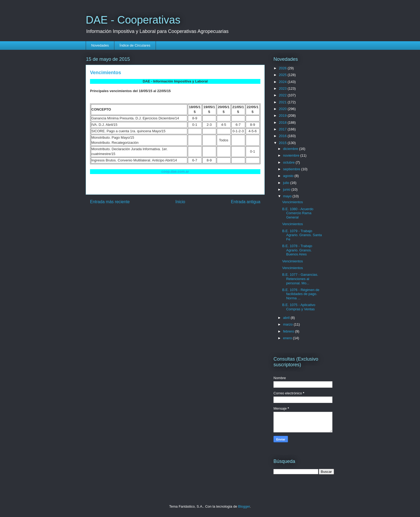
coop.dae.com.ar (175, 171)
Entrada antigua (246, 202)
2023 (283, 88)
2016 (283, 136)
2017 (283, 129)
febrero (289, 331)
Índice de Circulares (135, 45)
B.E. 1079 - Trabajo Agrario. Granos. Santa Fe (302, 235)
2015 (283, 143)
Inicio (180, 202)
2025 (283, 75)
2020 (283, 109)
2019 (283, 116)
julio (287, 183)
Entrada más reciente (110, 202)
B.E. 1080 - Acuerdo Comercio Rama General (298, 213)
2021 (283, 102)
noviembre (292, 155)
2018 (283, 122)
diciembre (291, 149)
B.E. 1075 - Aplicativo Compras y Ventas (299, 307)
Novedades (100, 45)
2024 (283, 82)
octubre (289, 162)
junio (287, 189)
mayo (288, 196)
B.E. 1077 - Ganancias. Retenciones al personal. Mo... (300, 279)
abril (287, 318)
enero (288, 338)
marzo (288, 324)
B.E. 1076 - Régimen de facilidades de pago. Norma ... (301, 294)
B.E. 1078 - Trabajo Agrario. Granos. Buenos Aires (297, 250)
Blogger (244, 506)
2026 (283, 68)
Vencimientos (292, 202)
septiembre (292, 169)
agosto (289, 176)
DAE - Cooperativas (133, 20)
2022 (283, 95)
